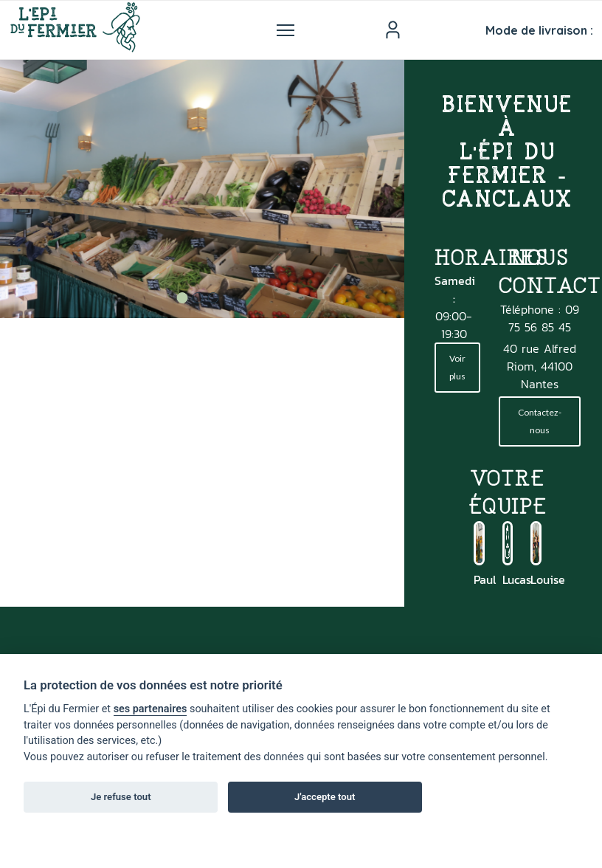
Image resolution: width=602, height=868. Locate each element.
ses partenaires (150, 709)
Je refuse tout (121, 797)
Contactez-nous (540, 421)
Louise (548, 579)
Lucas (517, 579)
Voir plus (457, 367)
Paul (485, 579)
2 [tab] (197, 298)
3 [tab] (213, 298)
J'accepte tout (325, 797)
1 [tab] (182, 298)
